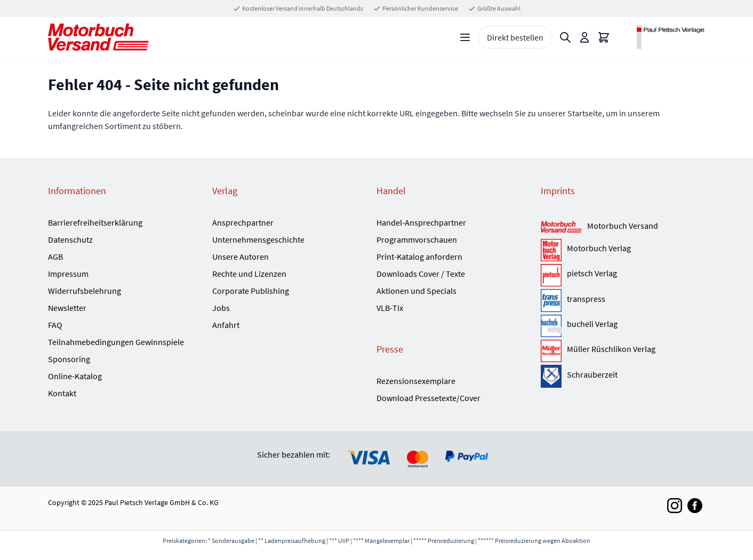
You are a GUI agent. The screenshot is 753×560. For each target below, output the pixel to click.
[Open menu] (465, 37)
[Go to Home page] (98, 37)
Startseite (585, 113)
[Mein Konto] (584, 37)
